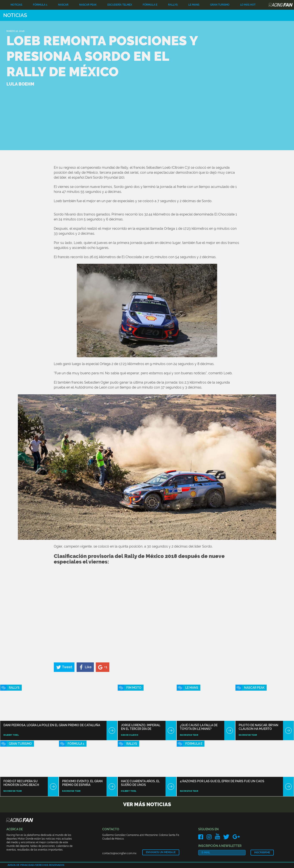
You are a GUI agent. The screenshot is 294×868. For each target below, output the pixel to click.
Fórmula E (150, 5)
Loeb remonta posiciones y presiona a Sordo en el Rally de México (102, 56)
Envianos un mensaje (161, 852)
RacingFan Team (189, 735)
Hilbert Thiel (11, 735)
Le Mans (194, 5)
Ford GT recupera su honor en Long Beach (21, 783)
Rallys (173, 5)
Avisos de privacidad (21, 865)
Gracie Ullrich (130, 735)
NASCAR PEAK (88, 5)
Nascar (63, 5)
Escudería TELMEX (120, 5)
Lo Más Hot (248, 5)
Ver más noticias (147, 804)
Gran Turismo (220, 5)
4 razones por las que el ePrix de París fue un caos (222, 781)
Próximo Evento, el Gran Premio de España (82, 783)
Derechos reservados (50, 865)
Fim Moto (134, 688)
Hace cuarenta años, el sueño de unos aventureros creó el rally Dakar (140, 783)
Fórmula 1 (40, 5)
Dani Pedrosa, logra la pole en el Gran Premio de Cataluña (52, 725)
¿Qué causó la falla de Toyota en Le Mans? (199, 727)
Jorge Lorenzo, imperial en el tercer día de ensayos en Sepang (141, 727)
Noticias (16, 5)
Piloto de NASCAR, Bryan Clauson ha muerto (258, 727)
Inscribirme (262, 852)
